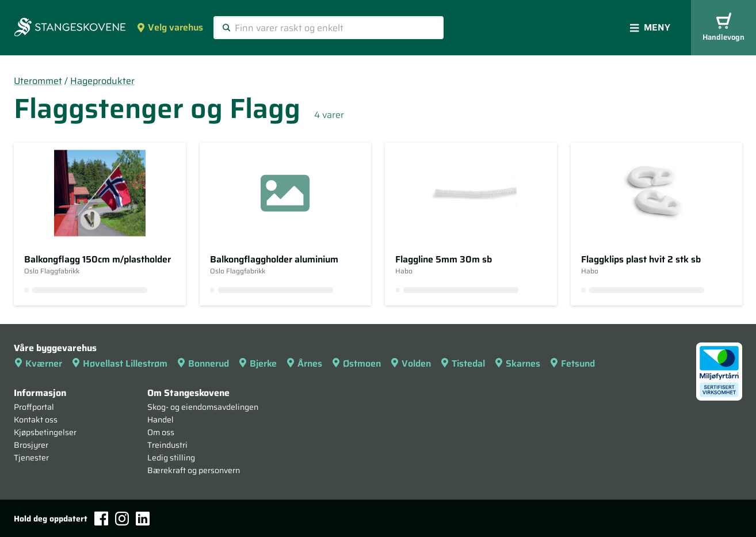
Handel (161, 420)
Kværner (38, 363)
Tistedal (463, 363)
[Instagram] (122, 519)
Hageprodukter (102, 81)
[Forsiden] (70, 28)
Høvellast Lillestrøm (119, 363)
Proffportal (34, 407)
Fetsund (572, 363)
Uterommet (38, 81)
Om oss (161, 432)
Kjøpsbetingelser (45, 432)
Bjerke (257, 363)
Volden (411, 363)
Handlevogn (723, 28)
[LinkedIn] (143, 519)
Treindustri (167, 445)
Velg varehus (170, 27)
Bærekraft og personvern (194, 470)
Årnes (304, 363)
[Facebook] (101, 518)
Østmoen (356, 363)
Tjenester (31, 458)
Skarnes (517, 363)
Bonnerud (203, 363)
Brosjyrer (31, 445)
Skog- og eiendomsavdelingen (203, 407)
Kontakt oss (36, 420)
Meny (650, 27)
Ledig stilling (171, 458)
